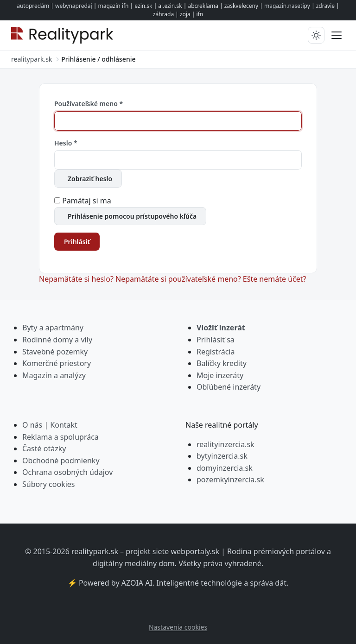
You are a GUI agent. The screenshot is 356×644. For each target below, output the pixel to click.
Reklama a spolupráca (60, 437)
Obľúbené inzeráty (229, 387)
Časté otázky (44, 448)
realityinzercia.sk (226, 444)
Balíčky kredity (222, 363)
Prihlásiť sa (216, 340)
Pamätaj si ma (87, 201)
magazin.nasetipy (287, 6)
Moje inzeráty (220, 375)
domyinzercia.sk (225, 468)
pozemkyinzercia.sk (230, 480)
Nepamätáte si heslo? (77, 279)
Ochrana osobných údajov (67, 472)
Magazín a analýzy (54, 375)
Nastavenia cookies (178, 627)
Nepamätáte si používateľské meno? (179, 279)
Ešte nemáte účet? (275, 279)
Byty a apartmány (53, 328)
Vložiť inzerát (221, 328)
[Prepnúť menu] (337, 35)
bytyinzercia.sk (222, 456)
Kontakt (64, 425)
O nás (32, 425)
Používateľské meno (89, 104)
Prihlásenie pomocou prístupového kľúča (132, 216)
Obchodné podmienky (61, 461)
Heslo (66, 143)
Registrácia (216, 352)
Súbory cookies (49, 484)
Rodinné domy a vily (57, 340)
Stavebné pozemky (55, 352)
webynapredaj (74, 6)
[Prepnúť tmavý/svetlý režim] (316, 35)
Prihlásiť (77, 242)
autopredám (33, 6)
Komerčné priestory (57, 363)
